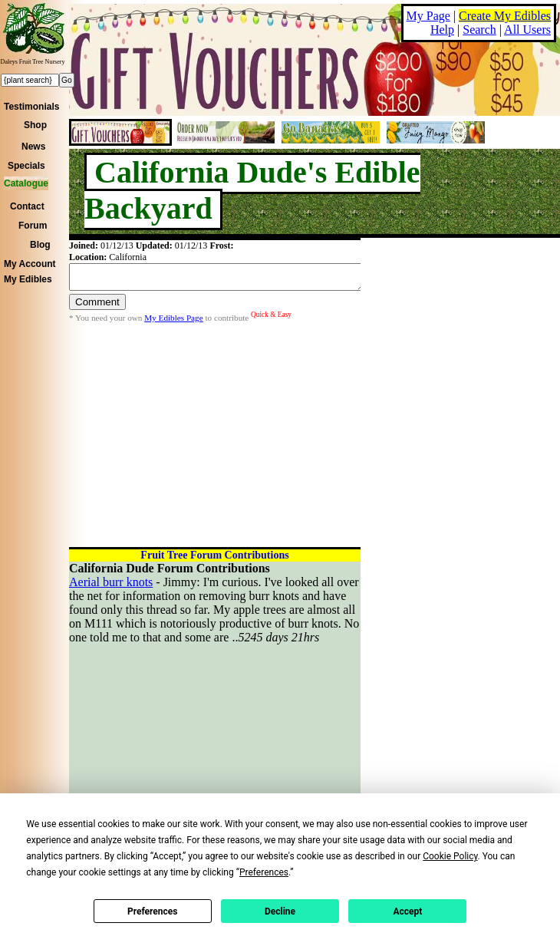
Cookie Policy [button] (450, 856)
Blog (40, 245)
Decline (280, 911)
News (33, 147)
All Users (527, 30)
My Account (30, 264)
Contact (27, 206)
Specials (26, 166)
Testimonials (31, 107)
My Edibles (28, 279)
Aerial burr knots (111, 582)
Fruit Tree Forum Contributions (214, 555)
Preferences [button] (264, 872)
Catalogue (26, 183)
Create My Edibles (505, 16)
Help (442, 30)
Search (479, 30)
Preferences (153, 911)
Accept (407, 911)
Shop (35, 125)
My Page (428, 16)
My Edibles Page (173, 322)
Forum (33, 226)
